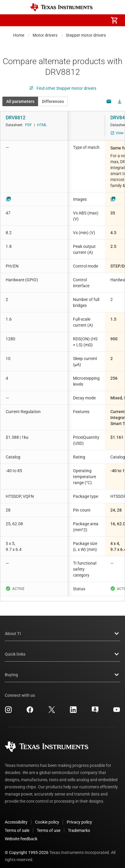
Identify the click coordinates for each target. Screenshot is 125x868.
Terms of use (49, 826)
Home (19, 35)
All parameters (20, 101)
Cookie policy (47, 817)
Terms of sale (17, 826)
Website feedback (21, 834)
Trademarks (79, 826)
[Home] (61, 7)
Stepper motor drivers (86, 35)
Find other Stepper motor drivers (62, 88)
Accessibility (16, 817)
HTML (42, 125)
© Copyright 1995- (27, 848)
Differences (53, 101)
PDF (29, 125)
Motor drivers (45, 35)
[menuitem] (64, 20)
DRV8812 (16, 118)
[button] (11, 20)
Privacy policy (79, 817)
